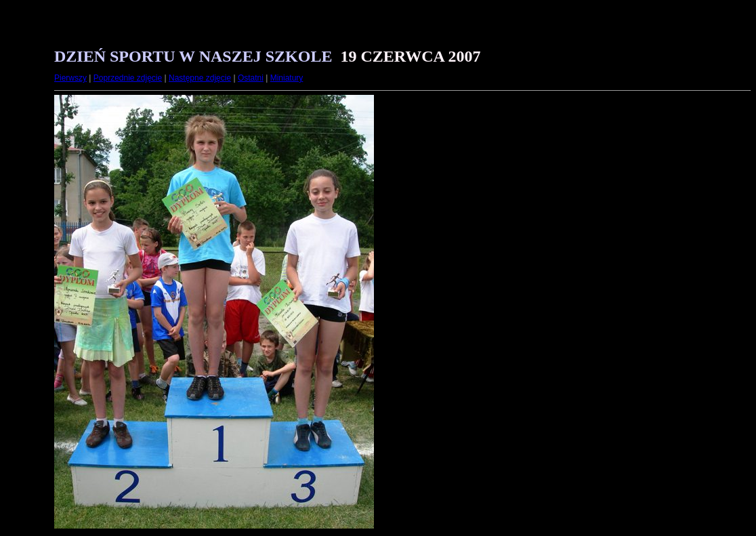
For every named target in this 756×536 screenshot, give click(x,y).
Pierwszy (70, 78)
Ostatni (251, 78)
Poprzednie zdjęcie (128, 78)
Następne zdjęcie (200, 78)
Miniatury (287, 78)
